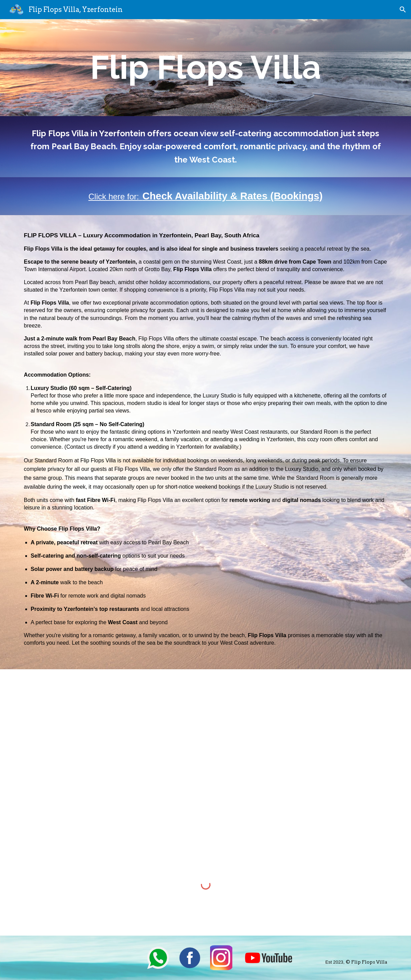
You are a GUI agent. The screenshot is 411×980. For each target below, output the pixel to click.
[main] (205, 68)
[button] (403, 10)
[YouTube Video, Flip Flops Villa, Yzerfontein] (221, 751)
